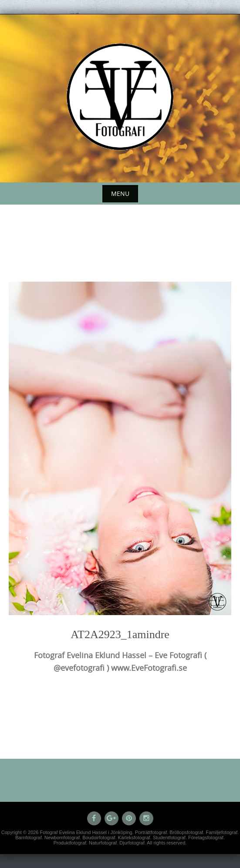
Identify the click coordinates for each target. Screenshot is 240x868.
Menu (120, 193)
